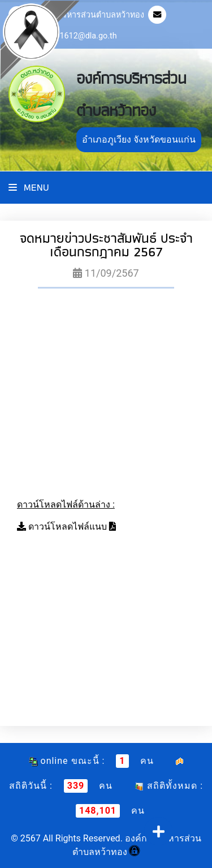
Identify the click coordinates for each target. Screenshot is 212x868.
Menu (29, 188)
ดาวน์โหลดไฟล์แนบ (68, 527)
